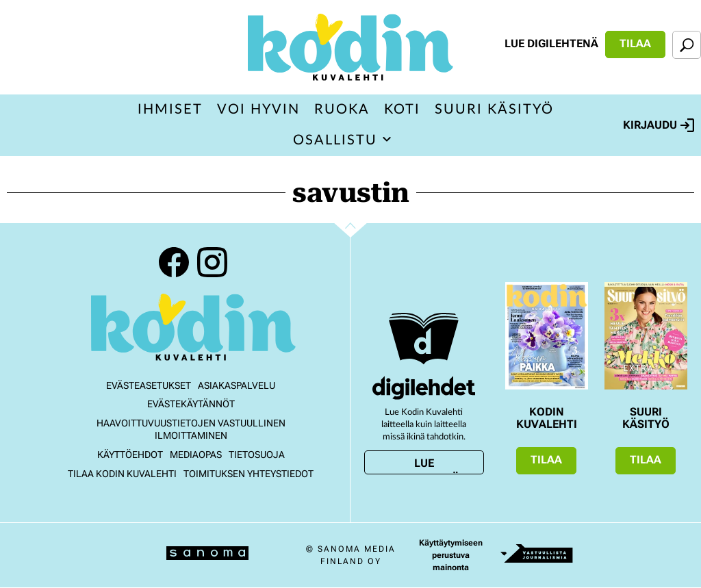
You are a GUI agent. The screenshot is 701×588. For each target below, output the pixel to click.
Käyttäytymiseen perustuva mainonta (451, 555)
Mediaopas (196, 455)
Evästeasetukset (149, 385)
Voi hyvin (258, 110)
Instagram (212, 262)
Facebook (174, 262)
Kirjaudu (659, 125)
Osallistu (335, 140)
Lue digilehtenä (551, 43)
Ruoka (342, 110)
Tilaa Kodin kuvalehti (122, 474)
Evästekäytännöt (191, 404)
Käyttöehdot (130, 455)
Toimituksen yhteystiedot (248, 474)
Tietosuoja (257, 455)
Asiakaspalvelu (237, 385)
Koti (402, 110)
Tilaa (635, 43)
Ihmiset (170, 110)
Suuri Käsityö (494, 110)
